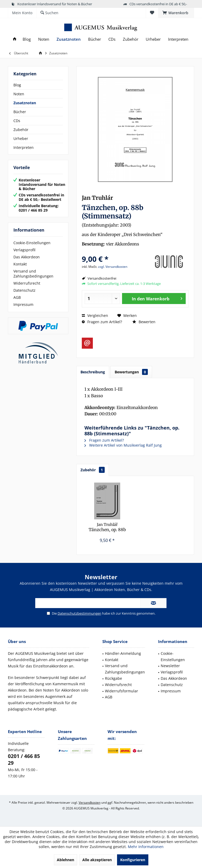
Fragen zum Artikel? (102, 322)
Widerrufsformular (122, 691)
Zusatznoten (25, 103)
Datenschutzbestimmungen (79, 613)
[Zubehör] (131, 39)
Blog (17, 85)
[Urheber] (153, 39)
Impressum (23, 304)
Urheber (21, 138)
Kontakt (20, 264)
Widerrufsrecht (27, 283)
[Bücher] (95, 39)
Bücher (20, 112)
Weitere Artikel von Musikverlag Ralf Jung (123, 445)
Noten (19, 94)
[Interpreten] (178, 39)
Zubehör (21, 130)
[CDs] (112, 39)
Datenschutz (24, 290)
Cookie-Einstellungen (32, 243)
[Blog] (27, 39)
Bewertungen (131, 372)
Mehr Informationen (146, 847)
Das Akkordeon (27, 257)
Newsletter (170, 666)
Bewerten (144, 322)
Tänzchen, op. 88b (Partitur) (107, 527)
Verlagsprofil (24, 250)
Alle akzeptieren (97, 860)
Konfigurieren (133, 860)
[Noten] (44, 39)
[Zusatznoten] (69, 39)
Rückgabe (113, 678)
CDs (17, 121)
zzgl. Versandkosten (113, 267)
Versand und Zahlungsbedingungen (33, 274)
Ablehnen (65, 860)
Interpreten (24, 147)
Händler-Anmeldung (123, 653)
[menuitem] (176, 13)
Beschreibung (93, 372)
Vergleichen (95, 315)
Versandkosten (90, 802)
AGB (17, 297)
